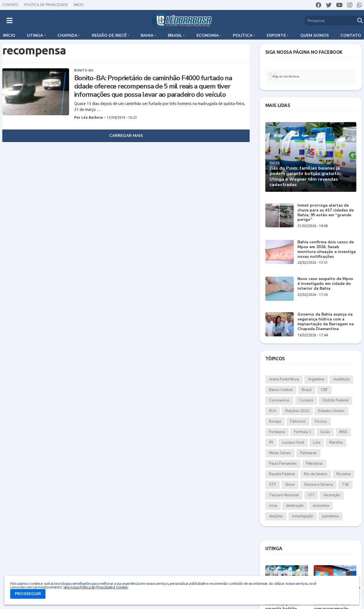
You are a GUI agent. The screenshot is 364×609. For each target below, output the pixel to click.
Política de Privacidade (46, 5)
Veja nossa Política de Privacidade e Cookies (96, 587)
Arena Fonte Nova (284, 379)
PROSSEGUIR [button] (28, 594)
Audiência (341, 379)
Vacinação (332, 495)
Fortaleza (277, 432)
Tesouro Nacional (284, 495)
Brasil (307, 390)
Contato (10, 5)
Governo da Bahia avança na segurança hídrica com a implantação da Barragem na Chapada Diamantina (326, 322)
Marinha (336, 443)
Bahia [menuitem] (147, 35)
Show (290, 485)
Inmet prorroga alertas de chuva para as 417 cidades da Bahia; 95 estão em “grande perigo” (326, 213)
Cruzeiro (306, 400)
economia (321, 506)
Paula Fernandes (283, 464)
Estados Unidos (331, 411)
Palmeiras (308, 453)
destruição (295, 506)
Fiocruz (321, 421)
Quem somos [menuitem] (315, 35)
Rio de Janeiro (316, 474)
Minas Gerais (280, 453)
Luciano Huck (293, 443)
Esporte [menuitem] (276, 35)
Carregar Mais (126, 136)
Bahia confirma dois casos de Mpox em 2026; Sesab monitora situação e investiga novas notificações (327, 249)
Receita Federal (282, 474)
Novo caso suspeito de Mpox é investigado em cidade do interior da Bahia (325, 284)
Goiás (325, 432)
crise (273, 506)
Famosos (298, 421)
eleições (276, 516)
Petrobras (314, 464)
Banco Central (281, 390)
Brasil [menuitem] (175, 35)
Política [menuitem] (243, 35)
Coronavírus (279, 400)
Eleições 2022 (297, 411)
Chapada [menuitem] (67, 35)
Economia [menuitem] (208, 35)
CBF (324, 390)
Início (79, 5)
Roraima (344, 474)
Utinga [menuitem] (35, 35)
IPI (271, 443)
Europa (275, 421)
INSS (343, 432)
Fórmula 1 (303, 432)
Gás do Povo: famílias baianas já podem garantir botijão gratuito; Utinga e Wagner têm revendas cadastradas (305, 177)
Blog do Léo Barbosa (286, 77)
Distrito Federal (336, 400)
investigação (303, 516)
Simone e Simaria (318, 485)
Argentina (316, 379)
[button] (10, 20)
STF (273, 485)
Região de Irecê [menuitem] (109, 35)
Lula (317, 443)
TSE (345, 485)
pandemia (330, 516)
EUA (273, 411)
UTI (311, 495)
